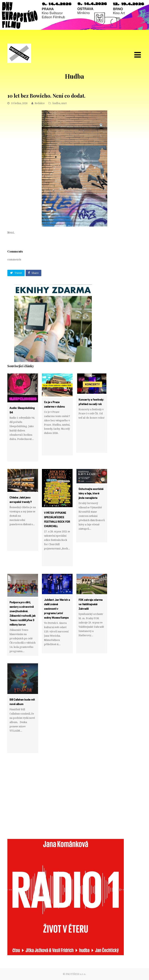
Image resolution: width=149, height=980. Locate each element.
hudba (56, 103)
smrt (64, 103)
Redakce (40, 103)
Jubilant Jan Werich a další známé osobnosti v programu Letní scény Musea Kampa (57, 609)
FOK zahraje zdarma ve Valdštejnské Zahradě (91, 604)
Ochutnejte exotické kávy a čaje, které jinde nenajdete (91, 494)
